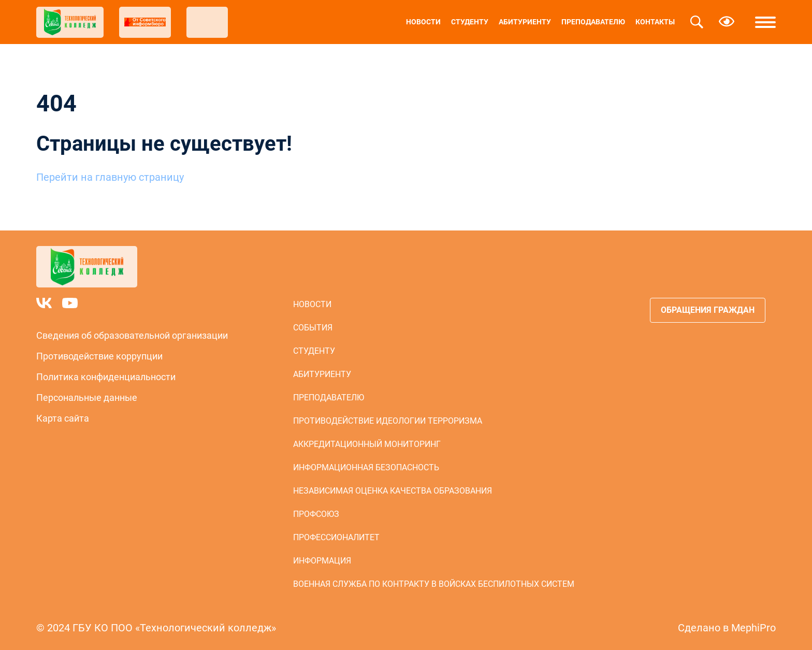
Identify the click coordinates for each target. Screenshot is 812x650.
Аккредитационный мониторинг (367, 444)
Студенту (470, 22)
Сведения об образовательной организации (132, 335)
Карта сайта (63, 418)
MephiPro (753, 628)
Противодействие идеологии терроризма (388, 421)
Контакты (655, 22)
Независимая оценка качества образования (393, 491)
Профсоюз (316, 514)
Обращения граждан (708, 310)
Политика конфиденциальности (106, 377)
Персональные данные (87, 398)
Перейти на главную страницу (110, 177)
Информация (322, 561)
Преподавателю (593, 22)
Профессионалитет (336, 537)
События (313, 328)
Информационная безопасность (366, 467)
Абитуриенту (525, 22)
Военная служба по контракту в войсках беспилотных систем (434, 584)
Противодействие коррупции (99, 356)
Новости (423, 22)
